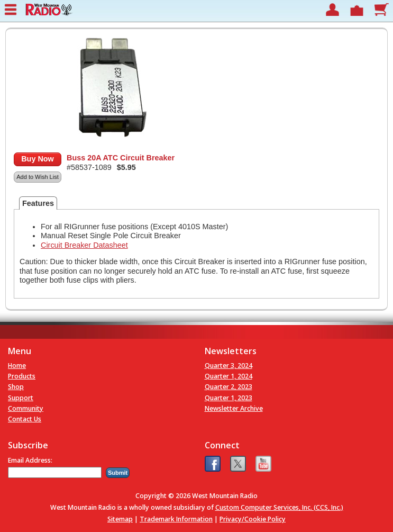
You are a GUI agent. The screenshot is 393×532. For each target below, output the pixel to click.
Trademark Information (176, 519)
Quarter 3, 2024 (229, 366)
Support (21, 398)
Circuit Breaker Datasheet (84, 245)
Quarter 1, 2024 (229, 376)
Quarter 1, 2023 (229, 398)
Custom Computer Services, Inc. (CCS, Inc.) (279, 507)
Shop (16, 387)
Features (38, 203)
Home (17, 366)
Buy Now (38, 159)
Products (22, 376)
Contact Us (25, 419)
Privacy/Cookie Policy (253, 519)
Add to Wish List (37, 177)
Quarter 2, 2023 (229, 387)
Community (26, 408)
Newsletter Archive (234, 408)
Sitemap (120, 519)
